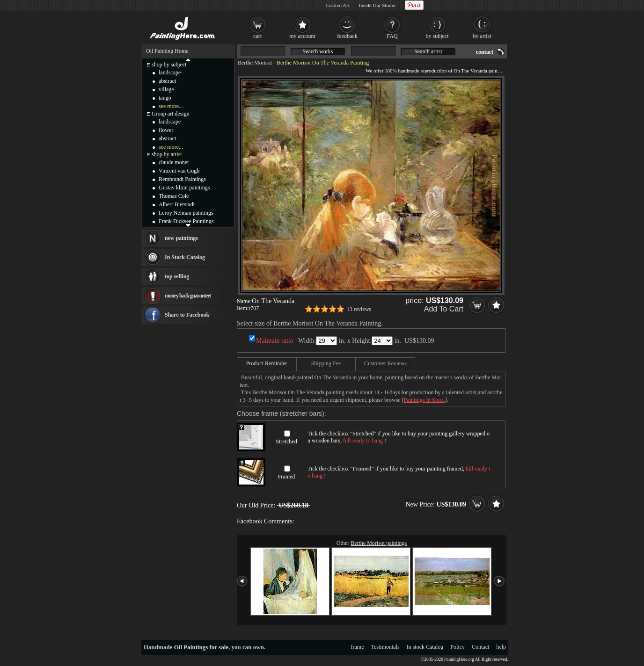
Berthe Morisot (255, 63)
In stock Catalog (425, 647)
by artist (482, 36)
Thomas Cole (174, 196)
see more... (171, 106)
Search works (318, 51)
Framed (287, 477)
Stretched (286, 442)
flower (166, 130)
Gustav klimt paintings (184, 188)
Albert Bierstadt (177, 204)
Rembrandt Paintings (182, 179)
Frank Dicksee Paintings (186, 221)
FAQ (392, 36)
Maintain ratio (275, 341)
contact (485, 52)
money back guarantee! (188, 296)
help (501, 647)
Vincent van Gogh (179, 171)
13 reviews (359, 309)
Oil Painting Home (167, 51)
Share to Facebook (187, 315)
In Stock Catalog (185, 257)
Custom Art (338, 5)
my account (302, 36)
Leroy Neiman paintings (186, 213)
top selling (177, 276)
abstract (167, 81)
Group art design (171, 114)
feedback (347, 36)
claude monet (174, 162)
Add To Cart (444, 309)
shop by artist (167, 154)
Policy (457, 647)
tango (165, 98)
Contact (480, 647)
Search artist (428, 51)
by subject (437, 36)
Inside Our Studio (377, 5)
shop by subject (169, 65)
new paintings (181, 238)
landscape (170, 72)
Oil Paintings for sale (201, 647)
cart (257, 36)
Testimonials (385, 647)
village (166, 89)
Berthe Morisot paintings (379, 543)
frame (358, 647)
